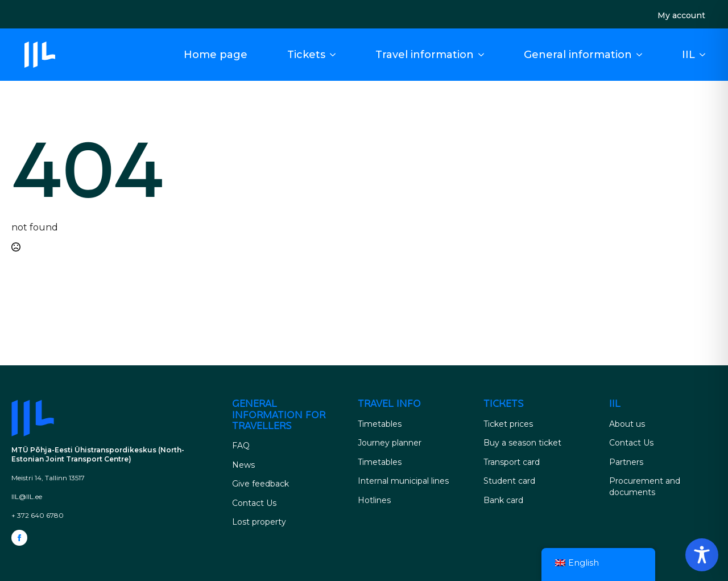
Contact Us (254, 503)
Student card (509, 481)
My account (681, 15)
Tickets (306, 55)
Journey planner (390, 443)
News (243, 465)
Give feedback (260, 484)
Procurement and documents (645, 487)
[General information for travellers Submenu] (643, 55)
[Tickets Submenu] (336, 55)
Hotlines (374, 500)
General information (578, 55)
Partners (626, 462)
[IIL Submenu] (706, 55)
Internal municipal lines (403, 481)
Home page (216, 55)
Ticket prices (508, 424)
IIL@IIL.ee (27, 496)
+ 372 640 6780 (38, 515)
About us (627, 424)
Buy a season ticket (522, 443)
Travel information (425, 55)
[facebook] (19, 538)
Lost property (259, 522)
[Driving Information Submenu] (485, 55)
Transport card (512, 462)
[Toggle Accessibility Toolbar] (702, 555)
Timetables (380, 424)
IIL (688, 55)
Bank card (503, 500)
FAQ (241, 446)
